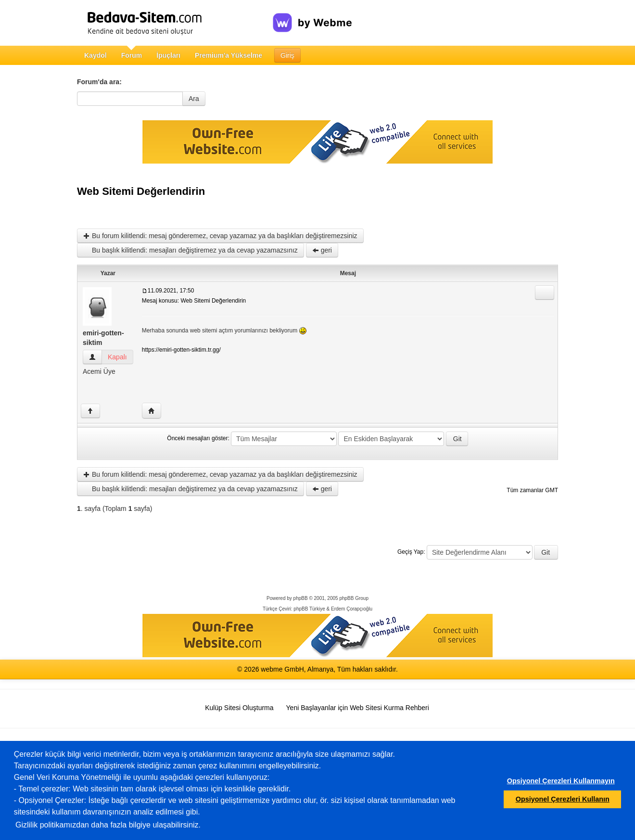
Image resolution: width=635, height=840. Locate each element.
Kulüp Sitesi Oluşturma (239, 708)
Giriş (287, 55)
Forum (132, 55)
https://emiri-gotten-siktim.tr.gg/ (181, 350)
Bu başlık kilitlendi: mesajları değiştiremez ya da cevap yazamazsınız (190, 250)
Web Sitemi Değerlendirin (141, 191)
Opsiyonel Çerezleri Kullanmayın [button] (561, 781)
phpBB (301, 598)
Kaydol (95, 55)
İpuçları (168, 55)
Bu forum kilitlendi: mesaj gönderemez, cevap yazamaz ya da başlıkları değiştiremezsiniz (220, 236)
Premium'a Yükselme (229, 55)
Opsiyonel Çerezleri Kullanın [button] (563, 799)
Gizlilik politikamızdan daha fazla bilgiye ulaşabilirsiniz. (108, 825)
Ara (194, 99)
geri (322, 250)
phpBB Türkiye (309, 609)
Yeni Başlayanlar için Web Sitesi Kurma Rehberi (358, 708)
